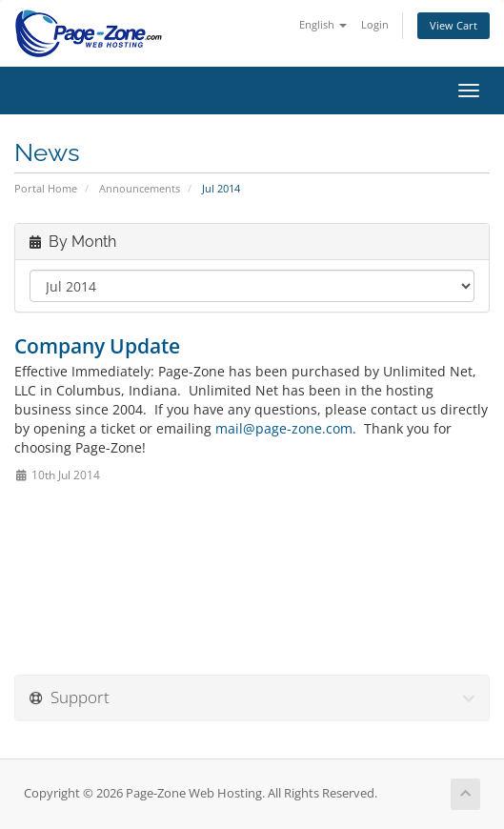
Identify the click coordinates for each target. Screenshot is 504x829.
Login (375, 24)
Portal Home (46, 188)
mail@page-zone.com (284, 428)
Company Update (97, 346)
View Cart (454, 25)
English (323, 24)
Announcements (140, 188)
